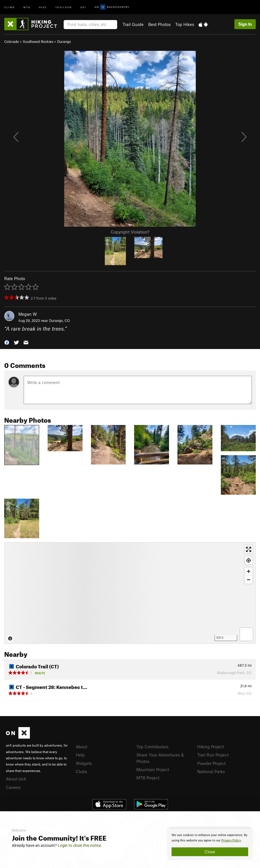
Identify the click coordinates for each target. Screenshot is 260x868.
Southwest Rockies (38, 42)
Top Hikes (185, 24)
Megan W (28, 314)
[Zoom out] (249, 580)
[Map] (130, 593)
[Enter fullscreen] (249, 549)
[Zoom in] (249, 571)
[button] (7, 342)
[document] (210, 844)
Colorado (12, 42)
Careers (13, 787)
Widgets (84, 763)
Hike (43, 7)
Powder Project (211, 763)
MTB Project (148, 778)
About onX (16, 779)
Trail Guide (133, 24)
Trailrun (64, 7)
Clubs (81, 771)
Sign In (245, 24)
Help (80, 755)
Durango (64, 42)
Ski (83, 7)
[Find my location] (249, 560)
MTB (27, 7)
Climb (10, 7)
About (82, 747)
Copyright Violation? (130, 232)
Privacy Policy (231, 840)
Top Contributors (152, 747)
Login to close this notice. (80, 845)
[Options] (246, 634)
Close (210, 852)
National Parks (211, 771)
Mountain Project (153, 769)
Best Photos (159, 24)
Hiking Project (211, 747)
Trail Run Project (213, 755)
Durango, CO (59, 320)
